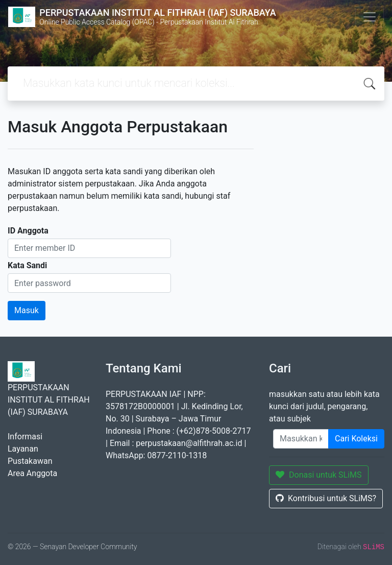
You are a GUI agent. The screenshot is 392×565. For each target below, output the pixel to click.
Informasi (25, 437)
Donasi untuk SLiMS (319, 475)
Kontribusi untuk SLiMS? (326, 498)
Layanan (23, 449)
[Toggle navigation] (370, 17)
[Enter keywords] (301, 439)
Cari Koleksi (356, 439)
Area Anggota (32, 473)
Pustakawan (30, 461)
